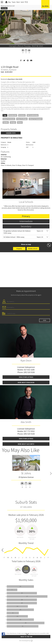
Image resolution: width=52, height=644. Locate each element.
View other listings (26, 377)
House (20, 122)
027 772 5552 (29, 431)
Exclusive (22, 115)
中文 (26, 2)
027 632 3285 (29, 370)
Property (19, 249)
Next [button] (51, 474)
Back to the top (26, 637)
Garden (6, 122)
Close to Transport (36, 119)
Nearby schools (33, 249)
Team (14, 2)
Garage (13, 122)
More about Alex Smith (26, 444)
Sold (22, 2)
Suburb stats (11, 133)
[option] (26, 472)
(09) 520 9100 (29, 372)
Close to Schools (9, 119)
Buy (10, 2)
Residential (13, 115)
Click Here (4, 8)
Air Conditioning (33, 115)
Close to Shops (22, 119)
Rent (18, 2)
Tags (5, 115)
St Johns (26, 473)
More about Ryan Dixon (26, 382)
